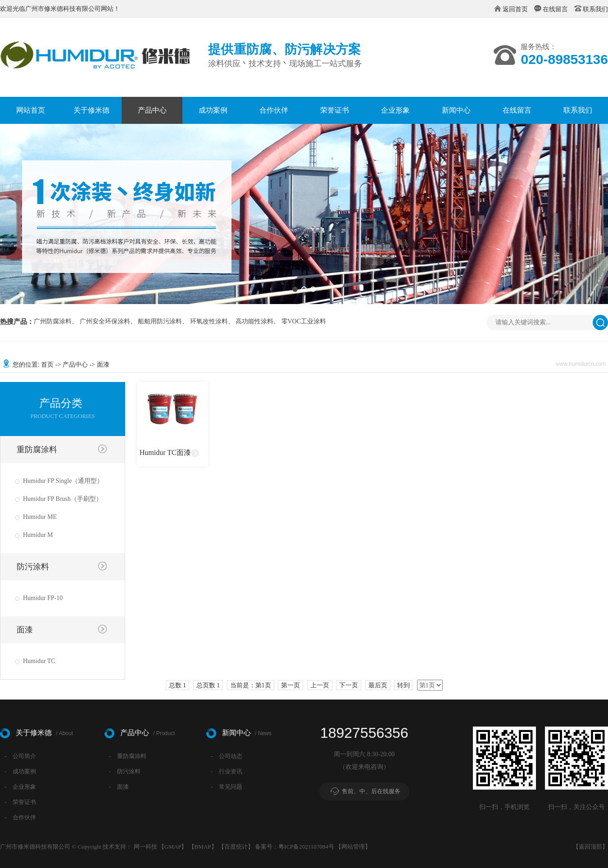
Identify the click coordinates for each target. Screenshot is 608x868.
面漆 (25, 630)
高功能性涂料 (254, 322)
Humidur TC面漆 (165, 452)
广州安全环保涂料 (105, 322)
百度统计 (236, 847)
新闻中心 (456, 110)
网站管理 (353, 847)
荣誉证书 (335, 110)
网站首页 (31, 110)
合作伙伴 (274, 110)
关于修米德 (91, 110)
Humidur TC (39, 661)
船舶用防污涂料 (160, 322)
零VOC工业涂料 (304, 322)
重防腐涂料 (37, 450)
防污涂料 (33, 567)
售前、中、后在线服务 (371, 791)
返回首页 (515, 9)
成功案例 (213, 110)
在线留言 (555, 9)
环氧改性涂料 (209, 322)
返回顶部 (590, 847)
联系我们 (595, 9)
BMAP (203, 847)
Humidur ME (40, 517)
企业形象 (395, 110)
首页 (47, 365)
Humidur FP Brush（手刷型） (63, 499)
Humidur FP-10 (43, 598)
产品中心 (152, 110)
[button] (295, 289)
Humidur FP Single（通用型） (63, 481)
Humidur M (38, 535)
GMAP (173, 847)
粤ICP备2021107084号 (306, 847)
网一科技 (145, 847)
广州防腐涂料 (53, 322)
